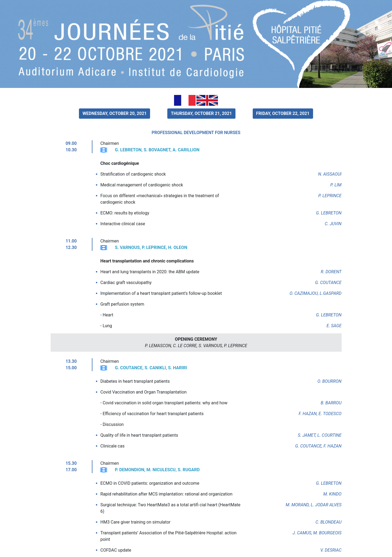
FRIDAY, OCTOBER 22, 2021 (283, 113)
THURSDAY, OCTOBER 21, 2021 (201, 113)
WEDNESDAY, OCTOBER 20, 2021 (115, 113)
